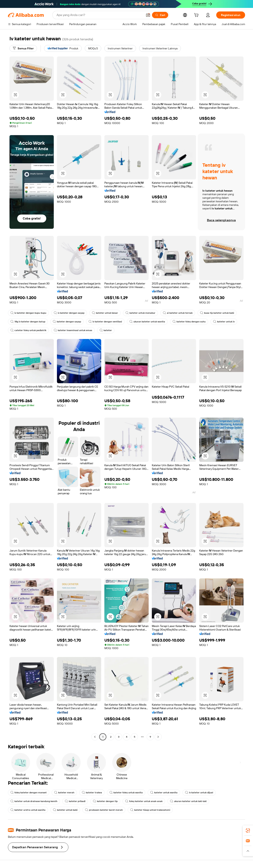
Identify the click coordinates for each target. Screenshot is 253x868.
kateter (106, 330)
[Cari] (160, 15)
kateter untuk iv (224, 322)
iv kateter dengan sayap (69, 313)
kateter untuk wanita (164, 793)
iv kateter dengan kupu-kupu (28, 313)
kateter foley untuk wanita (126, 793)
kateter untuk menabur (140, 313)
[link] (248, 830)
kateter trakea (92, 793)
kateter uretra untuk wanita (28, 810)
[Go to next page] (158, 737)
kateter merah (64, 793)
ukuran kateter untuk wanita (147, 322)
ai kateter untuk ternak (178, 313)
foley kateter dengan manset (29, 793)
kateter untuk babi (65, 810)
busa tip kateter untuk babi (217, 313)
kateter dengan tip (105, 801)
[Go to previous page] (95, 737)
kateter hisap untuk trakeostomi (150, 810)
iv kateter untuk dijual (199, 793)
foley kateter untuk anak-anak (144, 801)
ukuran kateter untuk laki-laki (188, 801)
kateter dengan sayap (67, 322)
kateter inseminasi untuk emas (73, 330)
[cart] (197, 16)
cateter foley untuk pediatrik (28, 330)
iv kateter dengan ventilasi (105, 322)
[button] (148, 15)
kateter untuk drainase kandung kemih (34, 801)
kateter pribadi (75, 801)
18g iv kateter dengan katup (28, 322)
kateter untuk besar (105, 313)
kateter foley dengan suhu (189, 322)
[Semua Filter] (23, 48)
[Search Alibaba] (100, 15)
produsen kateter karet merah (104, 810)
